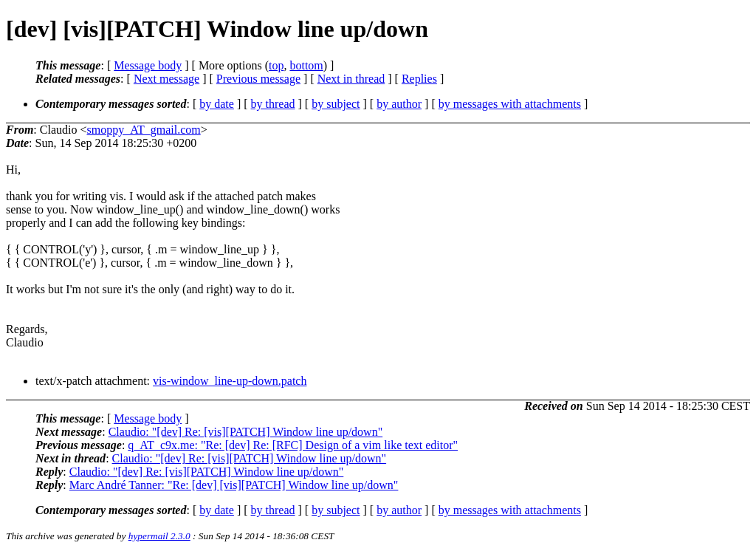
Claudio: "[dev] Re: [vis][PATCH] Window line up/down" (246, 432)
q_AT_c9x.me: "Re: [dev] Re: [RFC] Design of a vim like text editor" (293, 445)
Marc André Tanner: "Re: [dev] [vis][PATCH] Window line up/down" (234, 485)
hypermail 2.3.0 (159, 536)
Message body (148, 65)
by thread (273, 104)
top (276, 65)
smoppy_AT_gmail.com (143, 130)
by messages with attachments (510, 104)
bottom (306, 65)
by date (217, 104)
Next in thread (351, 79)
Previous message (258, 79)
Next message (166, 79)
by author (399, 104)
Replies (419, 79)
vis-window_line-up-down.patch (230, 381)
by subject (336, 104)
